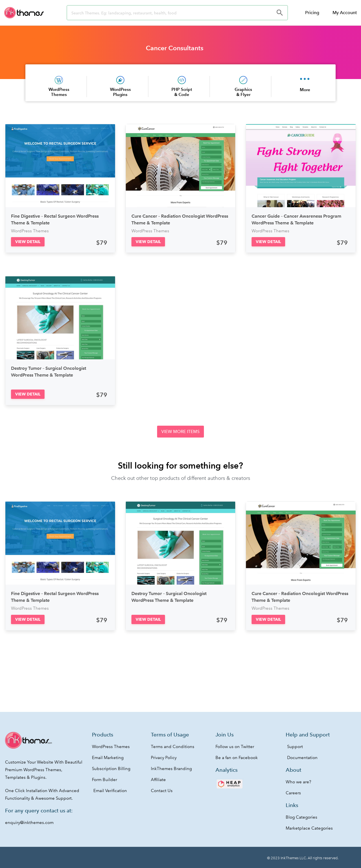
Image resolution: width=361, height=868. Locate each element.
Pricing (312, 13)
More (305, 90)
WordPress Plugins (120, 92)
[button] (28, 242)
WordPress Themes (59, 92)
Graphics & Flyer (243, 92)
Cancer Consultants (175, 48)
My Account (345, 13)
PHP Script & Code (182, 92)
